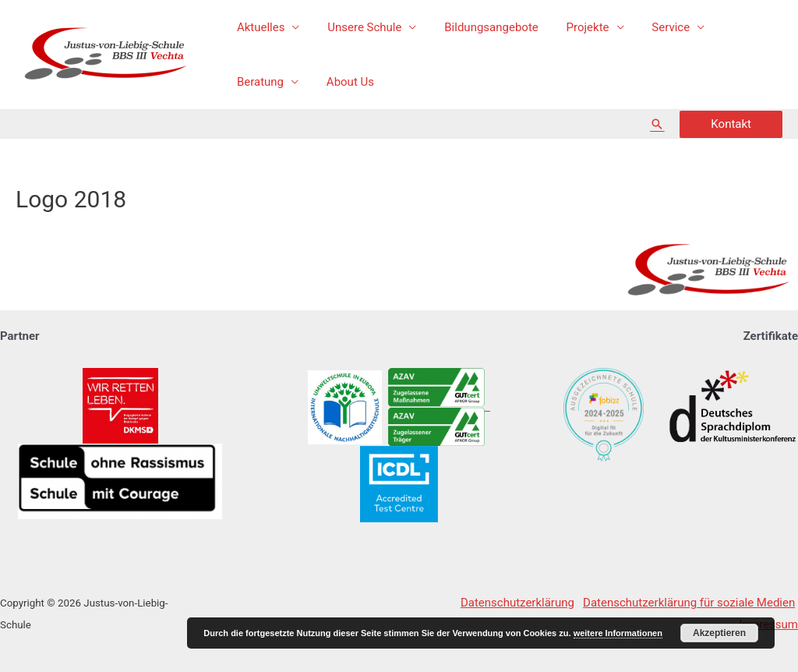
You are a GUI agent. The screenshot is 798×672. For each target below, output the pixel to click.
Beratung (731, 27)
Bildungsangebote (480, 27)
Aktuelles (259, 27)
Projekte (572, 27)
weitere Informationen (618, 633)
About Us (258, 82)
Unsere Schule (358, 27)
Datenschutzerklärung (517, 603)
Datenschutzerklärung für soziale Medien (689, 603)
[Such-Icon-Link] (657, 124)
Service (650, 27)
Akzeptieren (719, 633)
